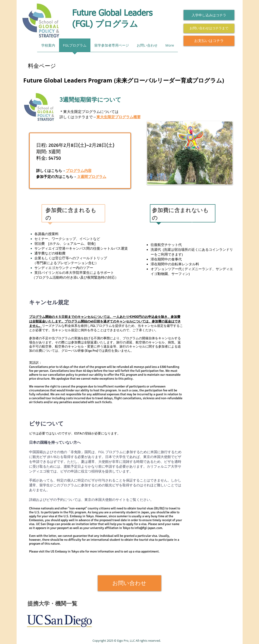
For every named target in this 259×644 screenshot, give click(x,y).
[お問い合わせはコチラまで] (209, 28)
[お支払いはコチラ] (209, 41)
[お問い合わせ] (129, 583)
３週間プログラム (92, 177)
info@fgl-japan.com (148, 528)
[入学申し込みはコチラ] (209, 15)
